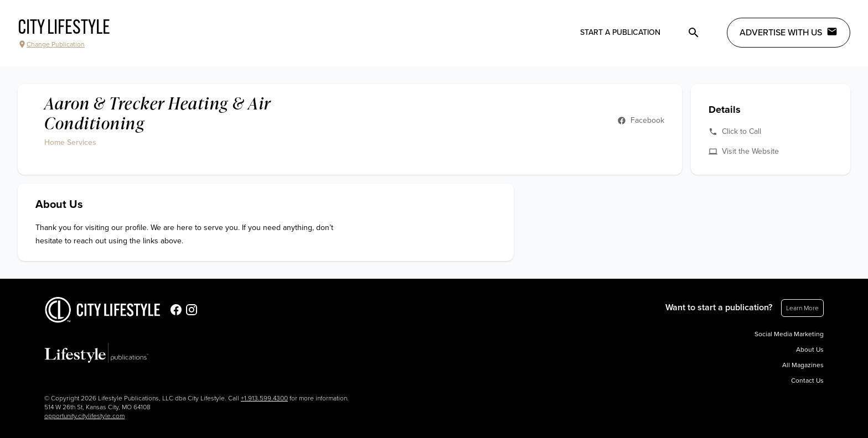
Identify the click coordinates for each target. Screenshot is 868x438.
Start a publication (620, 32)
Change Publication (51, 44)
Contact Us (807, 380)
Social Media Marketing (789, 334)
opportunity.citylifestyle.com (84, 416)
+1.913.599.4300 (264, 398)
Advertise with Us (789, 32)
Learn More (802, 308)
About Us (810, 350)
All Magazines (803, 365)
